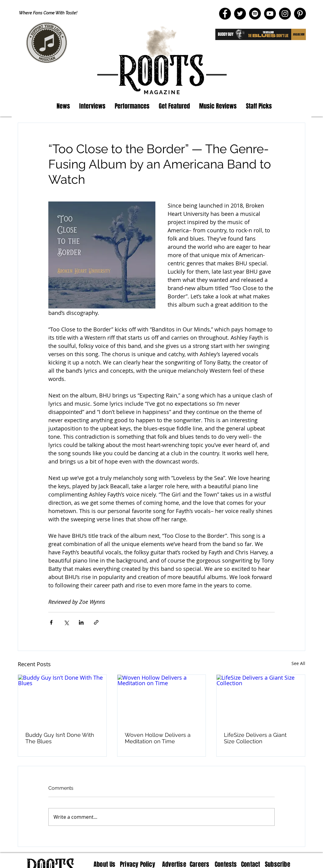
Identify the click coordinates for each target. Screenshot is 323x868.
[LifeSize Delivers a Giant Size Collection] (261, 700)
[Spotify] (255, 14)
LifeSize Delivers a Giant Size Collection (255, 738)
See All (298, 663)
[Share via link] (96, 622)
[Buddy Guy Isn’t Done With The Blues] (62, 700)
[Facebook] (225, 14)
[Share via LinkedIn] (81, 622)
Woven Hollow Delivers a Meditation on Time (158, 738)
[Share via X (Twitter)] (66, 622)
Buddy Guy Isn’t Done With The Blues (60, 738)
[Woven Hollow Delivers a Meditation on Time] (162, 700)
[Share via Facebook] (51, 622)
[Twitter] (240, 14)
